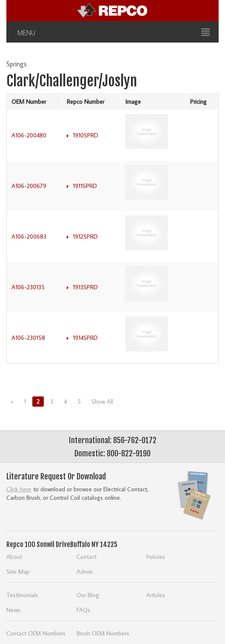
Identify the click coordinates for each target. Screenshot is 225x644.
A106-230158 (28, 338)
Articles (156, 595)
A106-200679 (29, 186)
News (13, 610)
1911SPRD (85, 186)
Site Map (18, 571)
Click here (19, 489)
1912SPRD (85, 237)
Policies (156, 557)
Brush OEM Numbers (103, 633)
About (14, 557)
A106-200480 (29, 135)
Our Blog (88, 595)
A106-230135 (28, 287)
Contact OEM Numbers (36, 633)
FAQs (83, 610)
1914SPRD (85, 338)
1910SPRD (85, 135)
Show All (102, 402)
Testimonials (22, 595)
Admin (85, 571)
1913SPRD (85, 287)
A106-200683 (29, 237)
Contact (87, 557)
